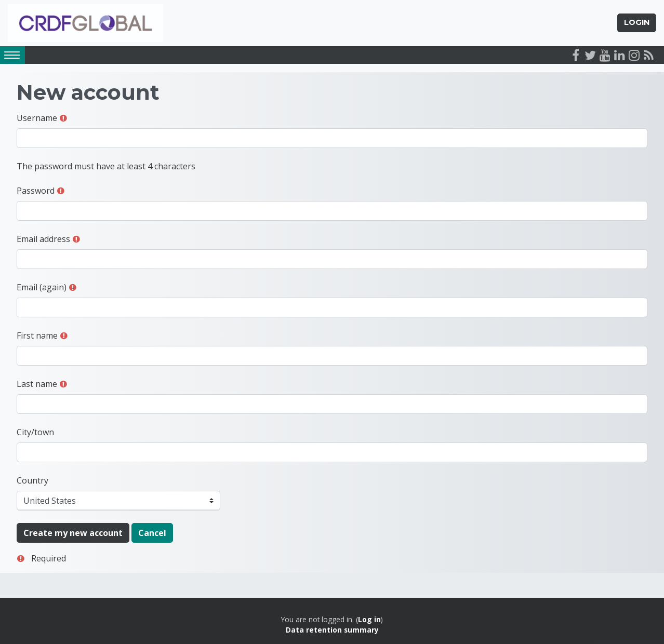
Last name (37, 384)
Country (32, 480)
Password (36, 191)
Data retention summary (332, 630)
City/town (35, 432)
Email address (43, 239)
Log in (369, 619)
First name (37, 336)
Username (37, 118)
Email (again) (42, 287)
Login (637, 23)
